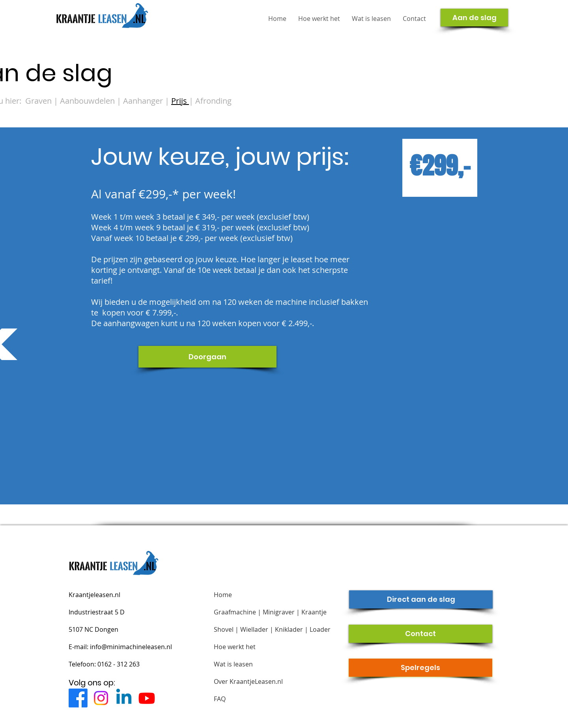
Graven (38, 101)
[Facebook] (78, 698)
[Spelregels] (420, 668)
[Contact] (420, 634)
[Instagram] (101, 698)
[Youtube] (147, 698)
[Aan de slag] (474, 18)
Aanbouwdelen (88, 101)
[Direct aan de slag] (421, 599)
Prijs (180, 101)
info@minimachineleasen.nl (131, 647)
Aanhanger (144, 101)
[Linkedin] (124, 698)
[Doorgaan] (207, 357)
